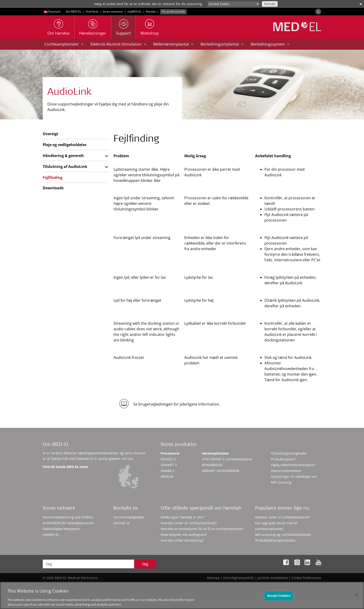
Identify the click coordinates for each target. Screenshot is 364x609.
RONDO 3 (168, 459)
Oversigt (50, 134)
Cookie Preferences (306, 578)
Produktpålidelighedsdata (275, 540)
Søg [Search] (145, 564)
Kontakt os (122, 523)
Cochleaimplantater (64, 44)
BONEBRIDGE (212, 465)
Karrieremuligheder (129, 517)
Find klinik (92, 11)
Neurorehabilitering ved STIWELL (68, 517)
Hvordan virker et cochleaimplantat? (189, 523)
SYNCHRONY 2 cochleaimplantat (227, 459)
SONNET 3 (169, 465)
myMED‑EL (135, 11)
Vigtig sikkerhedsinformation (293, 465)
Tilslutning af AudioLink (65, 167)
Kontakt (151, 11)
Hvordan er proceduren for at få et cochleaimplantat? (202, 529)
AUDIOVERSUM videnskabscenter (68, 523)
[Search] (318, 12)
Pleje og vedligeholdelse (65, 145)
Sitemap (213, 578)
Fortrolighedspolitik (238, 578)
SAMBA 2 (168, 471)
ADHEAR (167, 476)
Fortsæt (270, 4)
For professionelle (173, 11)
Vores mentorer (113, 11)
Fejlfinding (53, 177)
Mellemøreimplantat (173, 44)
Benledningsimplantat (222, 44)
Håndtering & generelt (63, 156)
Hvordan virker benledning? (182, 540)
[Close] (357, 600)
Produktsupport (283, 459)
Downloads (53, 188)
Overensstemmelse (286, 471)
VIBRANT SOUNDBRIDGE (221, 471)
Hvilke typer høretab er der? (182, 517)
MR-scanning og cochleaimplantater (283, 535)
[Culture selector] (234, 4)
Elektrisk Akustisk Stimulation (118, 44)
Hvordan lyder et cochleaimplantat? (283, 517)
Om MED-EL (73, 11)
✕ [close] (361, 4)
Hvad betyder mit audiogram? (184, 535)
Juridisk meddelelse (273, 578)
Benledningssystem (270, 44)
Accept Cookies (279, 601)
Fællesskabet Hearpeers (61, 529)
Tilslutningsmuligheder (289, 453)
